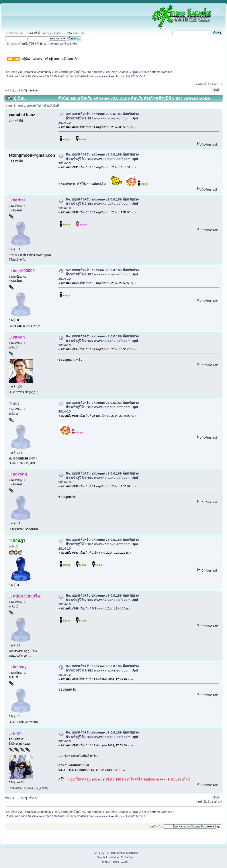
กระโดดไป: (156, 826)
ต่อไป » (217, 84)
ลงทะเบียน (80, 33)
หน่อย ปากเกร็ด (26, 596)
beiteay (20, 667)
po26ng (20, 474)
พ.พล (17, 733)
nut (16, 403)
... (17, 90)
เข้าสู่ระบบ (59, 33)
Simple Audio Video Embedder (115, 857)
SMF (96, 853)
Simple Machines (128, 853)
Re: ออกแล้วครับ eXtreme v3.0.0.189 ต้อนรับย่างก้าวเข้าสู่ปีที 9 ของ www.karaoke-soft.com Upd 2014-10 (98, 118)
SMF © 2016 (108, 853)
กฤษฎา (19, 540)
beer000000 (24, 271)
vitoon (19, 337)
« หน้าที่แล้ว (203, 84)
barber (19, 200)
